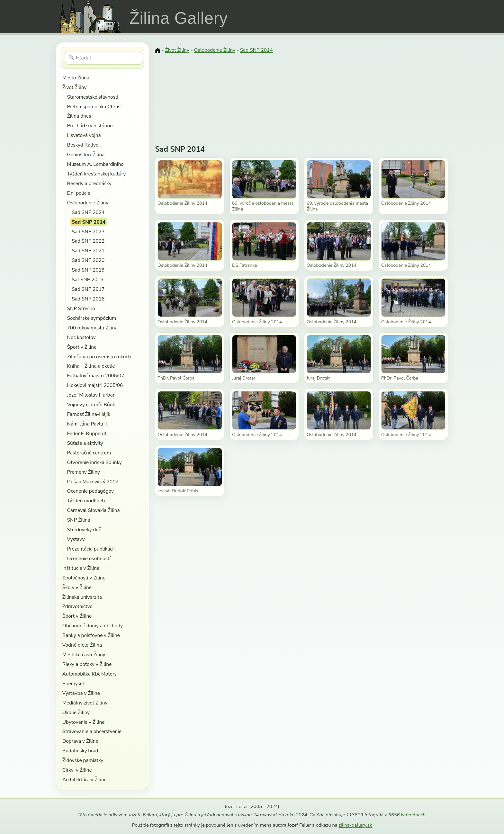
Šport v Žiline (82, 347)
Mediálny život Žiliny (85, 703)
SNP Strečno (81, 308)
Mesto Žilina (76, 78)
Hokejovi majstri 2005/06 (95, 385)
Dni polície (79, 193)
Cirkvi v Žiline (77, 770)
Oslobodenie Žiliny (88, 203)
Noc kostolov (81, 337)
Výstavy (76, 539)
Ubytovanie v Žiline (84, 722)
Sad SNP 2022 (88, 241)
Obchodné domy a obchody (93, 626)
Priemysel (73, 683)
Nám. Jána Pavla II (87, 424)
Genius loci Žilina (86, 154)
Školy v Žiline (77, 587)
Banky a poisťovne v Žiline (91, 635)
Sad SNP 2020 (88, 260)
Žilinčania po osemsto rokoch (99, 357)
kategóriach (413, 815)
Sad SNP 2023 (88, 232)
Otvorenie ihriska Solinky (94, 462)
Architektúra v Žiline (85, 780)
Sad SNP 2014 (89, 222)
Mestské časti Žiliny (84, 655)
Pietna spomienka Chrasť (95, 107)
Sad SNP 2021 (88, 251)
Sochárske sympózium (92, 318)
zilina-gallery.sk (355, 825)
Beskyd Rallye (83, 145)
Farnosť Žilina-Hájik (89, 414)
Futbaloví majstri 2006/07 (96, 376)
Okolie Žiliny (76, 712)
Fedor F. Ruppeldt (87, 433)
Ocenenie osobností (89, 558)
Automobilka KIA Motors (90, 674)
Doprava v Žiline (80, 741)
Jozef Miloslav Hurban (91, 395)
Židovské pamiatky (83, 760)
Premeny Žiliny (84, 472)
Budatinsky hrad (80, 751)
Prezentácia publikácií (91, 549)
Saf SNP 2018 (87, 279)
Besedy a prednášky (89, 183)
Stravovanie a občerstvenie (92, 731)
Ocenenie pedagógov (90, 491)
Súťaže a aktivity (85, 443)
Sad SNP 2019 (88, 270)
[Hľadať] (104, 58)
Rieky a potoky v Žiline (87, 664)
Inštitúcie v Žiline (81, 568)
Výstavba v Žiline (81, 693)
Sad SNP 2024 (88, 212)
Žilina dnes (79, 116)
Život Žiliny (74, 87)
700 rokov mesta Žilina (92, 328)
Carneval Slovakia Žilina (94, 510)
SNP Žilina (79, 520)
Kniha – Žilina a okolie (91, 366)
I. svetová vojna (84, 135)
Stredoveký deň (84, 529)
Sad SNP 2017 (88, 289)
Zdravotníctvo (77, 606)
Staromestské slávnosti (93, 97)
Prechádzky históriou (90, 126)
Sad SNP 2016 (88, 299)
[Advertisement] (301, 95)
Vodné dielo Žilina (82, 645)
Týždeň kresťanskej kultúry (97, 174)
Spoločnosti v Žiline (84, 578)
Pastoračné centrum (89, 453)
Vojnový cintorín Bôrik (91, 404)
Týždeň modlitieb (86, 501)
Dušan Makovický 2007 (93, 482)
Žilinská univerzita (82, 597)
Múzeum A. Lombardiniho (95, 164)
